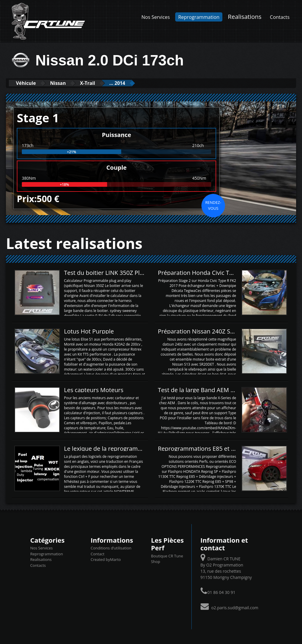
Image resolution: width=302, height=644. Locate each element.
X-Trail (100, 83)
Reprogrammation (199, 17)
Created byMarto (106, 559)
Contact (97, 554)
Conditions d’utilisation (111, 548)
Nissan (65, 83)
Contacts (280, 17)
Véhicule (28, 83)
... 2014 (134, 83)
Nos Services (156, 17)
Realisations (245, 16)
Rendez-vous (213, 205)
